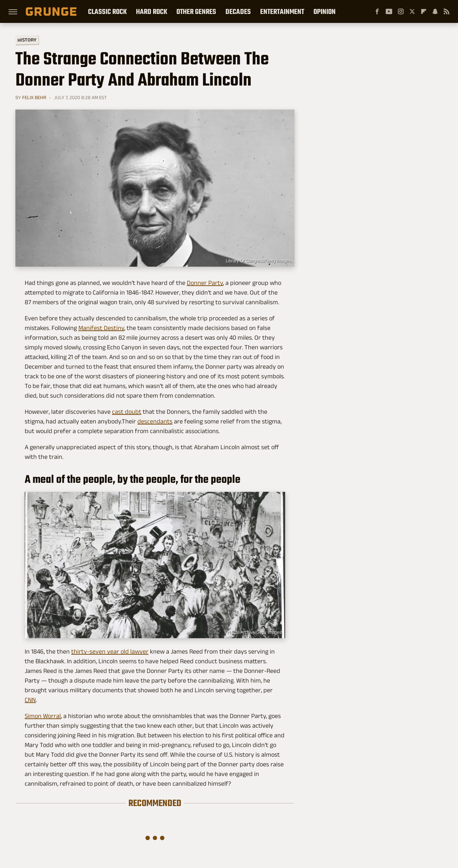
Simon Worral (43, 716)
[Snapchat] (435, 11)
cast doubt (127, 412)
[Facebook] (377, 11)
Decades (238, 11)
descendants (155, 421)
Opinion (325, 11)
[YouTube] (389, 11)
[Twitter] (412, 11)
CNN (30, 700)
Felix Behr (34, 97)
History (27, 40)
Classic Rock (107, 11)
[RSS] (447, 11)
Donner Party (205, 283)
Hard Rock (152, 11)
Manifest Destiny (101, 328)
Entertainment (282, 11)
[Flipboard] (424, 11)
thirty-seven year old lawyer (110, 651)
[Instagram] (401, 11)
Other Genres (196, 11)
